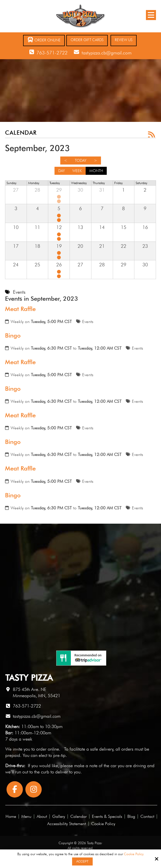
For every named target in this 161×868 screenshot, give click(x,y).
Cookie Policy (134, 854)
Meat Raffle (20, 309)
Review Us (124, 40)
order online (48, 749)
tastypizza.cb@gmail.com (107, 53)
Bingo (13, 335)
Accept (83, 861)
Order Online (44, 40)
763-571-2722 (52, 53)
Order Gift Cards (87, 40)
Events (88, 322)
